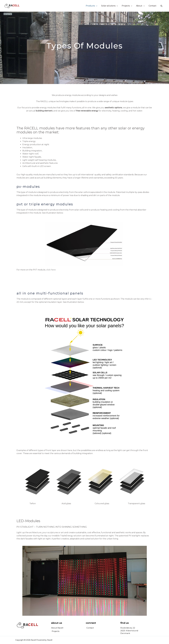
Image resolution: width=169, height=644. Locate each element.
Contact (152, 6)
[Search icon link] (162, 6)
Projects (126, 6)
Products (90, 6)
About (139, 6)
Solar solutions (108, 6)
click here (51, 270)
